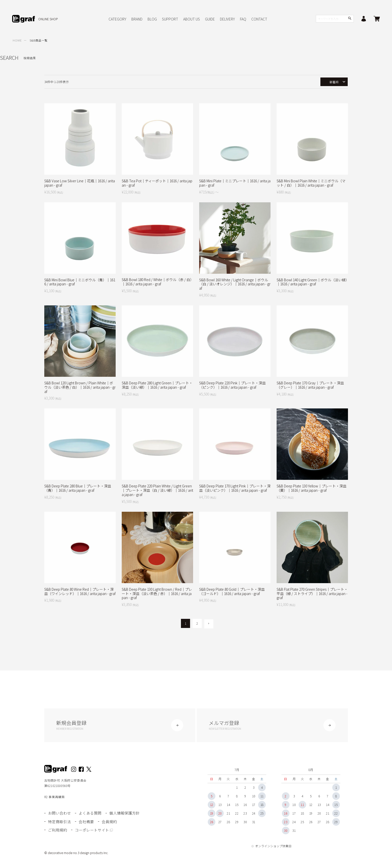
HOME (17, 40)
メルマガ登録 (272, 726)
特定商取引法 (59, 822)
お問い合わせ (59, 814)
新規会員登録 (120, 726)
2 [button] (197, 623)
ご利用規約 (58, 830)
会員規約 (109, 822)
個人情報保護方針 (124, 814)
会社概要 (86, 822)
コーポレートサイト (92, 830)
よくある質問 (90, 814)
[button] (209, 624)
